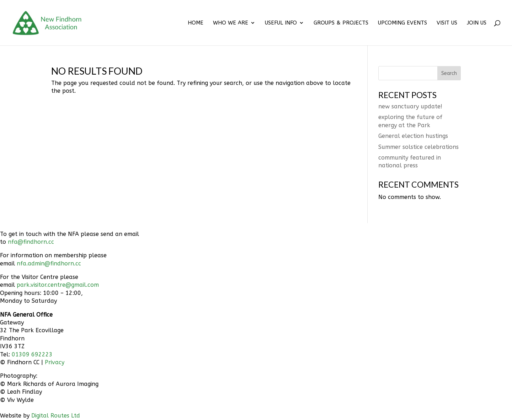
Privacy (55, 362)
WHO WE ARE (231, 23)
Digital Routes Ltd (56, 416)
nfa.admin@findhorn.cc (49, 263)
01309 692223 (32, 354)
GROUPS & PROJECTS (341, 23)
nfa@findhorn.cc (31, 242)
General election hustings (413, 136)
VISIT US (447, 23)
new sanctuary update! (410, 106)
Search (449, 73)
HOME (196, 23)
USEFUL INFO (281, 23)
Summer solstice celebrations (418, 147)
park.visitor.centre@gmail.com (58, 285)
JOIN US (477, 23)
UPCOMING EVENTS (402, 23)
